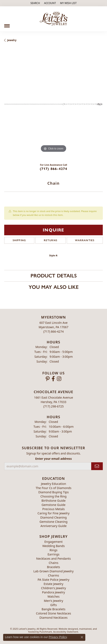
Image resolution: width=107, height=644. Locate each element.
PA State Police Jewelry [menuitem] (54, 580)
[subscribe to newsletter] (97, 466)
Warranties (85, 240)
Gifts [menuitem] (53, 605)
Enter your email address (53, 458)
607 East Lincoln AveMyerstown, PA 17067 (54, 327)
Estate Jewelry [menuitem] (53, 584)
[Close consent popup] (82, 637)
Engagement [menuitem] (53, 542)
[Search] (35, 3)
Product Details (54, 276)
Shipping (19, 240)
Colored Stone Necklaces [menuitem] (54, 613)
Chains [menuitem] (53, 563)
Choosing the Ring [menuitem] (53, 496)
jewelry (12, 40)
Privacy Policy (58, 637)
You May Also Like (54, 287)
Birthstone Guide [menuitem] (54, 501)
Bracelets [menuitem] (53, 567)
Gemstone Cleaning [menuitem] (54, 522)
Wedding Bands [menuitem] (53, 546)
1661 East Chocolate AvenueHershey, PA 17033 (53, 402)
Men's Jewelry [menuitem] (53, 601)
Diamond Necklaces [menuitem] (53, 618)
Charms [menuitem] (53, 575)
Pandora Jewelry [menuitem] (54, 592)
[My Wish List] (68, 3)
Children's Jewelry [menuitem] (53, 588)
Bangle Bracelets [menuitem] (54, 609)
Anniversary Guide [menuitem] (53, 526)
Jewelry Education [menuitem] (53, 484)
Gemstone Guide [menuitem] (53, 505)
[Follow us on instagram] (59, 379)
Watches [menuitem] (53, 596)
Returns (51, 240)
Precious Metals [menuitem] (53, 509)
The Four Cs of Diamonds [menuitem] (53, 488)
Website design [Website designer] (67, 629)
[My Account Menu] (50, 3)
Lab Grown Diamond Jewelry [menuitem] (54, 571)
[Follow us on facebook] (53, 379)
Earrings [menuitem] (53, 554)
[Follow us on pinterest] (48, 379)
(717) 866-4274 (54, 169)
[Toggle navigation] (7, 24)
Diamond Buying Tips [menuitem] (53, 492)
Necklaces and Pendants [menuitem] (53, 559)
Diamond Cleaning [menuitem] (53, 517)
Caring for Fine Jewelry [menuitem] (53, 513)
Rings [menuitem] (53, 550)
